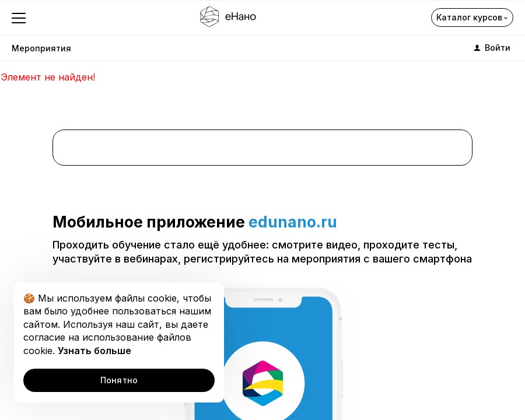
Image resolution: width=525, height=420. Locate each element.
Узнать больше (94, 351)
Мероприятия (41, 48)
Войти (491, 48)
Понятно (119, 380)
